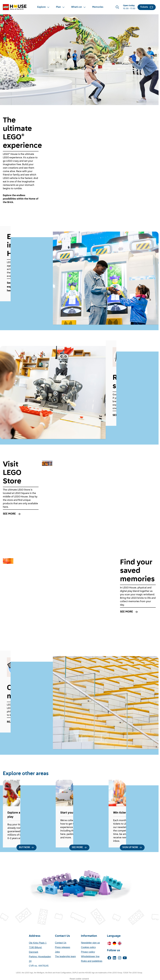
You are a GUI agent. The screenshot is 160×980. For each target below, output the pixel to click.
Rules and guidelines (92, 961)
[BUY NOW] (26, 847)
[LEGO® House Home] (15, 7)
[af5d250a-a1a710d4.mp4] (99, 155)
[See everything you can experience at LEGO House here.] (26, 287)
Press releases (63, 947)
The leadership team (65, 956)
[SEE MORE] (132, 415)
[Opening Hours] (129, 7)
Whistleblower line (90, 956)
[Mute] (56, 188)
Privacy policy (88, 952)
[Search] (117, 7)
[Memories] (98, 7)
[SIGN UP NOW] (132, 847)
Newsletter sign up (90, 943)
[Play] (48, 188)
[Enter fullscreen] (150, 188)
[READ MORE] (26, 722)
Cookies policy (88, 947)
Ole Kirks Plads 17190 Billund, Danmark (38, 947)
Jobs (57, 952)
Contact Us (61, 943)
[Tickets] (147, 7)
